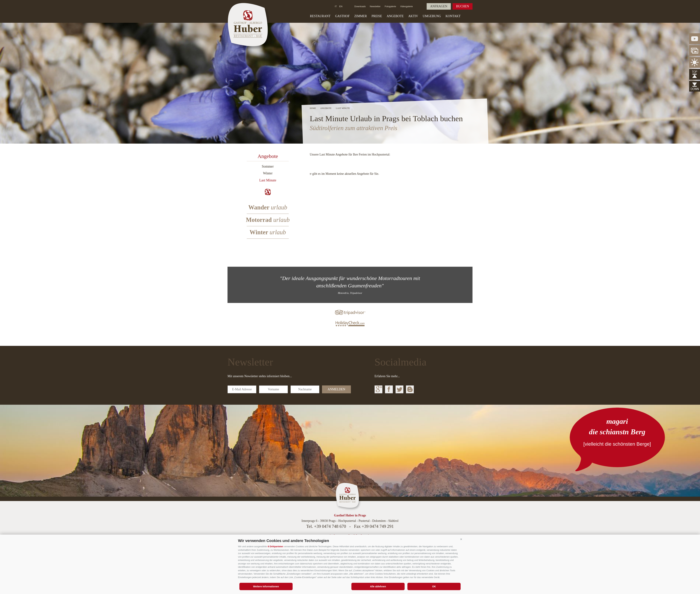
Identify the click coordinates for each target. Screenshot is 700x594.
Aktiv (413, 16)
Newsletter (375, 6)
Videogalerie (407, 6)
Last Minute (268, 180)
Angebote (395, 16)
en (341, 6)
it (336, 6)
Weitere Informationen (266, 586)
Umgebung (432, 16)
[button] (461, 539)
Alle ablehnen (378, 586)
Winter (268, 173)
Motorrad (268, 220)
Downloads (360, 6)
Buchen (463, 6)
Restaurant (320, 16)
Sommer (268, 166)
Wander (268, 207)
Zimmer (361, 16)
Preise (377, 16)
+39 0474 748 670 (330, 526)
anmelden (336, 389)
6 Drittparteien (275, 546)
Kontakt (453, 16)
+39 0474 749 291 (378, 526)
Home (313, 108)
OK (434, 586)
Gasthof (342, 16)
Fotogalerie (390, 6)
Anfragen (439, 6)
